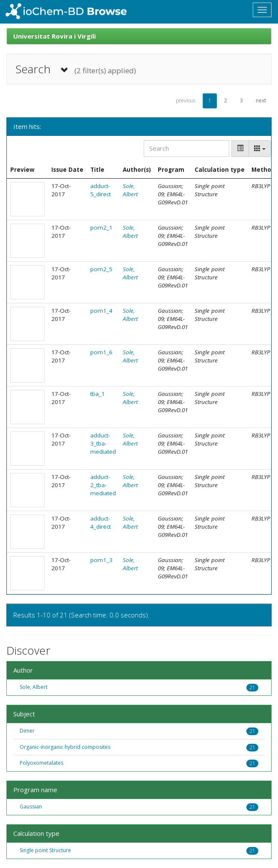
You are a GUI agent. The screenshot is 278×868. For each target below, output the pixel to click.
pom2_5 (101, 269)
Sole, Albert (130, 190)
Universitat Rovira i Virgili (55, 36)
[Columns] (260, 148)
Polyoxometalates (41, 763)
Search (76, 69)
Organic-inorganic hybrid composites (65, 747)
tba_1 (98, 394)
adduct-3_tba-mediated (103, 443)
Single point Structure (45, 850)
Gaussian (31, 807)
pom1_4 (101, 311)
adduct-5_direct (101, 190)
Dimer (27, 731)
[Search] (186, 148)
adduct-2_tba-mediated (103, 485)
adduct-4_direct (101, 522)
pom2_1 (101, 227)
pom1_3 (101, 560)
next (261, 100)
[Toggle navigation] (262, 10)
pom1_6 (101, 352)
